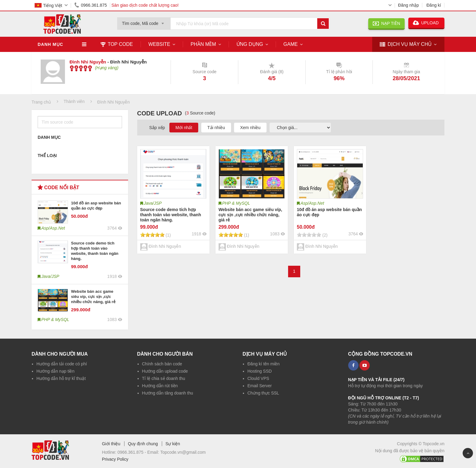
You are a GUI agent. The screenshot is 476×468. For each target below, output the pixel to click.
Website (159, 44)
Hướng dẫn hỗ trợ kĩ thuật (61, 378)
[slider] (81, 68)
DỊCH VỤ (406, 44)
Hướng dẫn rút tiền (160, 386)
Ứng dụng (250, 44)
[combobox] (144, 22)
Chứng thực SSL (263, 393)
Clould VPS (258, 378)
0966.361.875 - (132, 452)
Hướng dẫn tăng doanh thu (168, 393)
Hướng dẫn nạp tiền (55, 371)
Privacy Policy (115, 459)
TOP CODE (117, 44)
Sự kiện (173, 444)
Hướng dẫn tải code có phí (62, 364)
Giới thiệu (111, 444)
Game (291, 44)
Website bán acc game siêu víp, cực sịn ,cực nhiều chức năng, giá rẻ (93, 297)
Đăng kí (434, 5)
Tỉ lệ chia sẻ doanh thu (164, 378)
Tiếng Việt (48, 5)
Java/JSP (153, 203)
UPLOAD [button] (426, 23)
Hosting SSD (260, 371)
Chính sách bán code (162, 364)
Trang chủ (41, 102)
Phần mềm (203, 44)
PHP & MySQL (236, 203)
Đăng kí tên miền (263, 364)
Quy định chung (143, 444)
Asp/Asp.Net (312, 203)
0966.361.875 (90, 5)
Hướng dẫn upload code (165, 371)
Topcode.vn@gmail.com (183, 452)
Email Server (260, 386)
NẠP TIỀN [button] (386, 23)
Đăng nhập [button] (408, 5)
